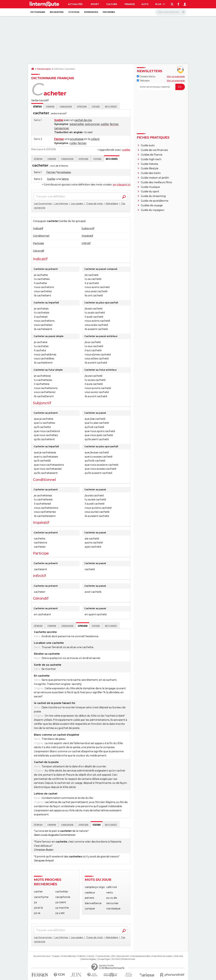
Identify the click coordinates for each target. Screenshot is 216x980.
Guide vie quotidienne (155, 201)
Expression (82, 106)
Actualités (75, 4)
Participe (38, 243)
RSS (113, 956)
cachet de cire (83, 120)
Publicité (81, 956)
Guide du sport (150, 191)
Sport (95, 4)
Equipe (56, 956)
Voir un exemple (176, 76)
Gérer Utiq (178, 956)
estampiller (77, 124)
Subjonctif (88, 228)
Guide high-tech (151, 159)
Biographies (57, 12)
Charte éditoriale (68, 956)
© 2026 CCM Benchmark (124, 959)
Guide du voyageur (153, 210)
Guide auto (148, 145)
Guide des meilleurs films (156, 182)
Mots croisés (111, 106)
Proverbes (109, 12)
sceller (105, 124)
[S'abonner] (161, 87)
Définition (38, 159)
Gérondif (38, 251)
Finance (130, 4)
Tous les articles (103, 956)
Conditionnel (41, 236)
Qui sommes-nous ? (42, 956)
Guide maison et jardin (155, 178)
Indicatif (38, 228)
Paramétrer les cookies (162, 956)
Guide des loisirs (151, 173)
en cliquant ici (122, 185)
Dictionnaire (38, 12)
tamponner (62, 128)
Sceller (51, 179)
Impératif (87, 236)
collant (95, 139)
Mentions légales (88, 959)
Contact (90, 956)
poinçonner (92, 124)
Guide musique (150, 187)
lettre (65, 179)
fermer (114, 124)
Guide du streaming (153, 196)
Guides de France (152, 155)
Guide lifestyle (150, 168)
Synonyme (50, 106)
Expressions (91, 12)
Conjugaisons (66, 106)
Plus (160, 4)
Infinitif (86, 243)
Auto (145, 4)
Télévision (143, 81)
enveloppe (77, 139)
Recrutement (123, 956)
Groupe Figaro (104, 959)
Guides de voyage (152, 205)
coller (73, 143)
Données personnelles (140, 956)
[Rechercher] (171, 12)
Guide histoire (149, 164)
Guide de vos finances (154, 150)
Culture (112, 4)
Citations (74, 12)
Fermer (51, 172)
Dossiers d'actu (146, 76)
